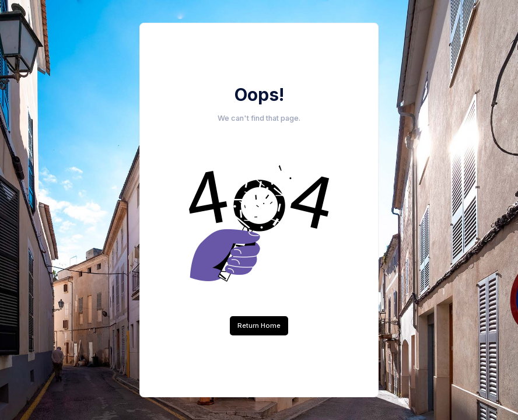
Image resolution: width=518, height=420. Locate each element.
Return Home (259, 325)
